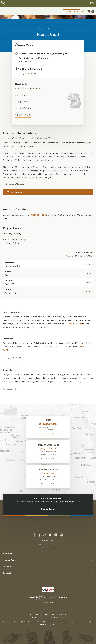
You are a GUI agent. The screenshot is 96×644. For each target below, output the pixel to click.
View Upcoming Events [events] (28, 88)
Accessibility (22, 95)
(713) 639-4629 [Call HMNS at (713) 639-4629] (48, 424)
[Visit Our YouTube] (56, 535)
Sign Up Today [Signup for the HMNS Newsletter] (48, 509)
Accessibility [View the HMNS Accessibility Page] (10, 389)
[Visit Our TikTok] (45, 535)
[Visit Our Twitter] (50, 535)
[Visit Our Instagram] (35, 535)
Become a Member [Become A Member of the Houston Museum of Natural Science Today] (15, 184)
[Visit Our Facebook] (40, 535)
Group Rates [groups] (22, 102)
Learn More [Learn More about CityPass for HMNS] (48, 603)
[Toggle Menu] (92, 3)
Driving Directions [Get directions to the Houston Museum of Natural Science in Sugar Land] (27, 73)
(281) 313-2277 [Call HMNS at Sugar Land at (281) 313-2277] (48, 449)
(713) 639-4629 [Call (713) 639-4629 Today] (48, 541)
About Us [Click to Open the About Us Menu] (48, 554)
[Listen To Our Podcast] (61, 535)
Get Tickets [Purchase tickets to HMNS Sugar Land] (25, 62)
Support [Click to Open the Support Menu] (48, 573)
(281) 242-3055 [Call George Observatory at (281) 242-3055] (48, 473)
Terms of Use (57, 617)
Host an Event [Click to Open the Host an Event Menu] (48, 560)
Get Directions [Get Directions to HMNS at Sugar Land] (48, 459)
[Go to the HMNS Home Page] (3, 3)
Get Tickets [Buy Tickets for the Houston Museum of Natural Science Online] (14, 192)
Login (6, 11)
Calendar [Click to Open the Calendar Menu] (48, 567)
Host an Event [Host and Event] (23, 108)
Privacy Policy (39, 617)
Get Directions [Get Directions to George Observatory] (48, 483)
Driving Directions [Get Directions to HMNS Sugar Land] (12, 358)
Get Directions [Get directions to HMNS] (48, 434)
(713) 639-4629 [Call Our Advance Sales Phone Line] (38, 215)
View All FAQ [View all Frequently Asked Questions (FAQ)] (23, 115)
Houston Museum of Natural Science (49, 614)
